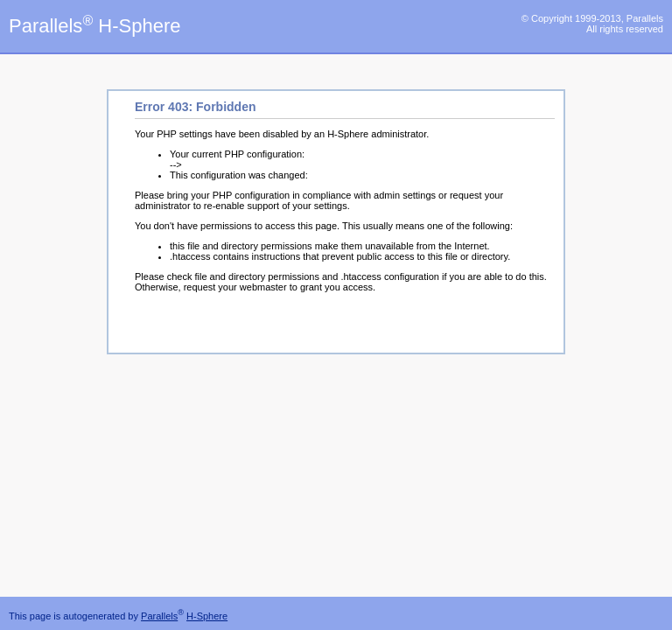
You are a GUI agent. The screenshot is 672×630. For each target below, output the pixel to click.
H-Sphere (207, 616)
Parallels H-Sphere (94, 26)
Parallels (159, 616)
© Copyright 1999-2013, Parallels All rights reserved (592, 24)
